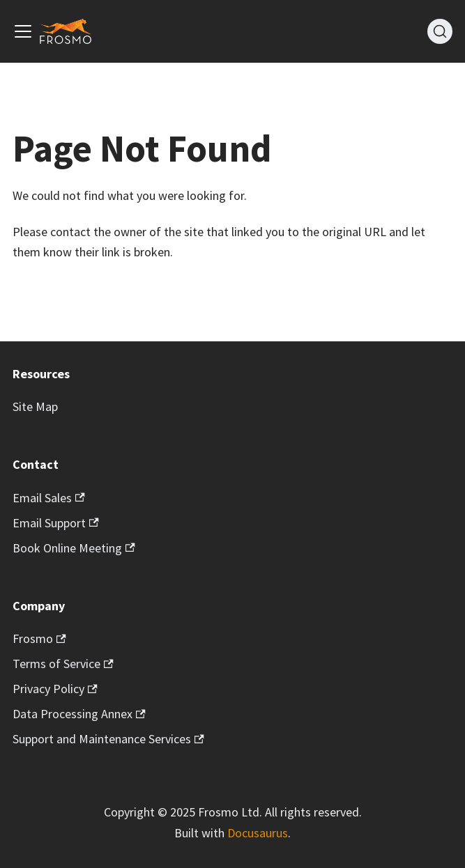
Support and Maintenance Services (108, 739)
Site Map (35, 406)
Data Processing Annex (79, 714)
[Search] (440, 31)
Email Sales (49, 498)
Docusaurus (258, 833)
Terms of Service (63, 664)
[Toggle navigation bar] (23, 31)
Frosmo (39, 638)
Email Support (56, 523)
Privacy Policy (55, 689)
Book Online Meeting (74, 548)
